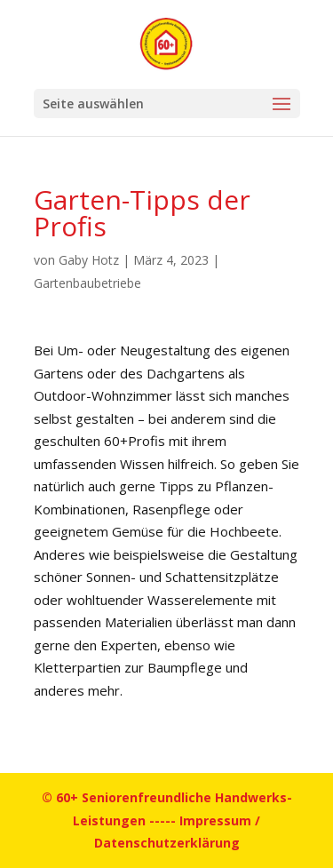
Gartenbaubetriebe (87, 283)
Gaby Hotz (89, 260)
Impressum (215, 820)
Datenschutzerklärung (167, 843)
